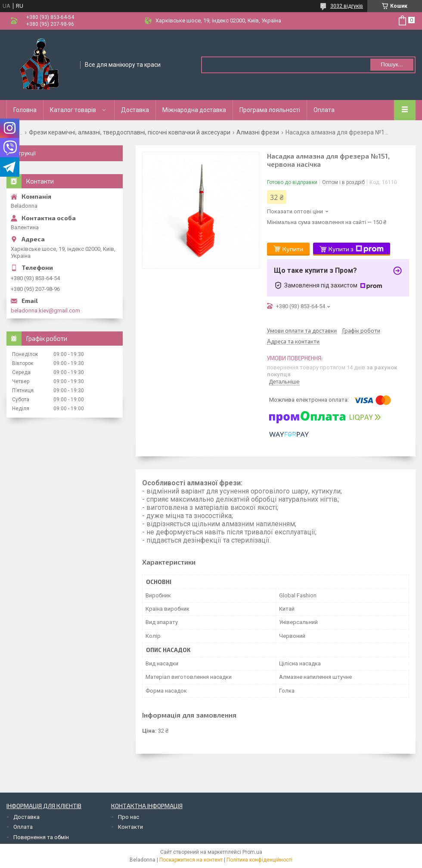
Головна (25, 110)
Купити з (356, 249)
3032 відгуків (347, 6)
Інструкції (23, 153)
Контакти (130, 827)
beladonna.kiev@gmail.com (45, 311)
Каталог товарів (73, 110)
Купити (293, 249)
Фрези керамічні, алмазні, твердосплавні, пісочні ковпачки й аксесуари (130, 132)
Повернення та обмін (41, 837)
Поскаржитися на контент (191, 860)
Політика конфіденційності (259, 860)
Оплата (324, 110)
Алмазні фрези (258, 132)
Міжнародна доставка (194, 110)
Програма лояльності (270, 110)
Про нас (129, 817)
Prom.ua (252, 852)
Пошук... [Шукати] (392, 64)
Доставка (135, 110)
